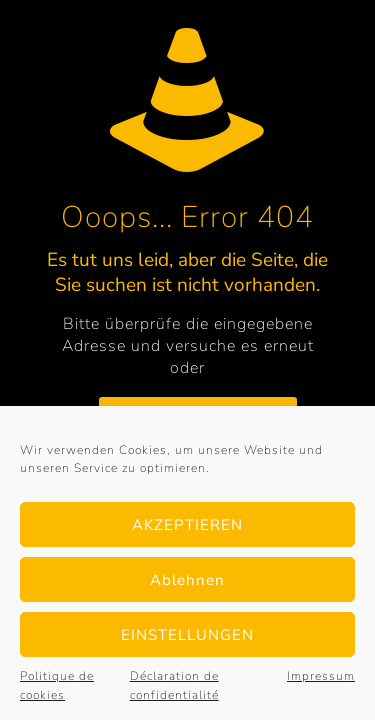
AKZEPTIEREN (187, 525)
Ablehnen (187, 580)
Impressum (321, 676)
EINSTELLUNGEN (187, 635)
